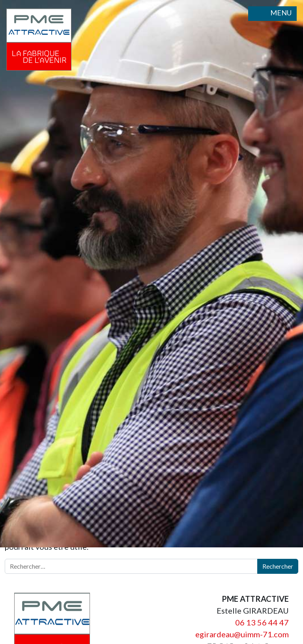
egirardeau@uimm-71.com (242, 634)
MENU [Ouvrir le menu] (272, 14)
